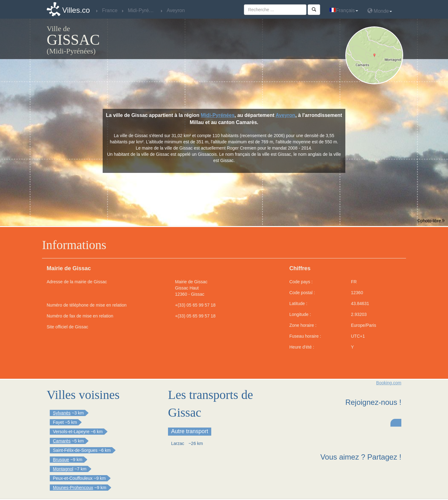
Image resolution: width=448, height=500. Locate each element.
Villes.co (76, 10)
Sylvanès (62, 413)
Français (344, 10)
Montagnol (63, 469)
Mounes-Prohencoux (73, 488)
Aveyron (285, 115)
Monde (380, 11)
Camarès (62, 441)
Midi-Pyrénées (217, 115)
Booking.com (389, 383)
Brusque (61, 460)
